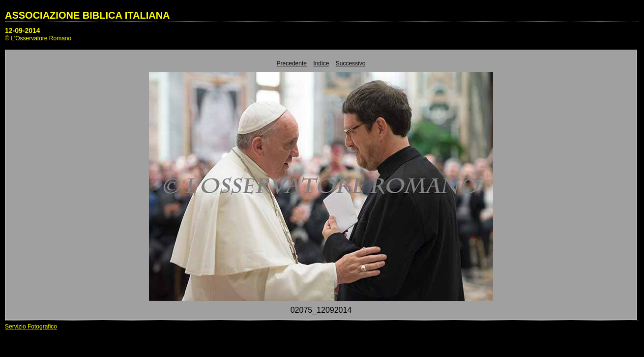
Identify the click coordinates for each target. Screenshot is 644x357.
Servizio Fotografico (31, 327)
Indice (321, 63)
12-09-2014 (23, 30)
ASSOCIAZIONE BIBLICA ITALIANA (88, 15)
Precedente (292, 63)
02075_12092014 (321, 310)
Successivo (351, 63)
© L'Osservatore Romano (38, 38)
